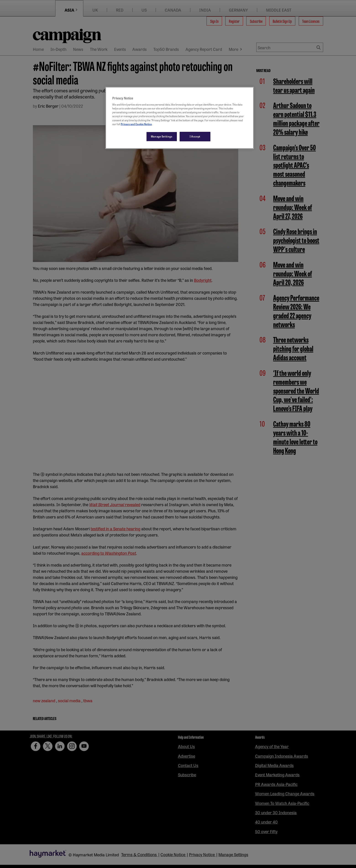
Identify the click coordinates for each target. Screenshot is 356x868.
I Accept (195, 136)
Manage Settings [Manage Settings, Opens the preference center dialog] (162, 136)
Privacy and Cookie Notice (136, 124)
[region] (180, 118)
